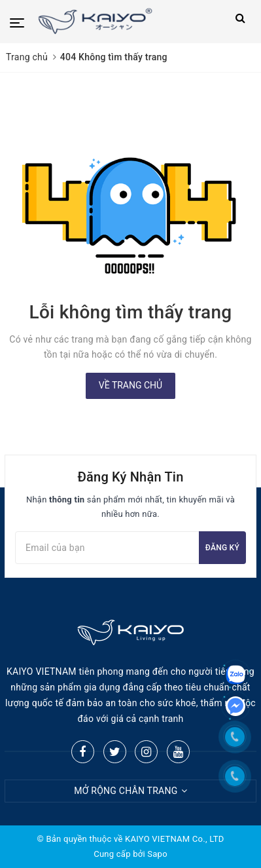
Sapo (157, 854)
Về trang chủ (130, 385)
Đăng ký (222, 548)
